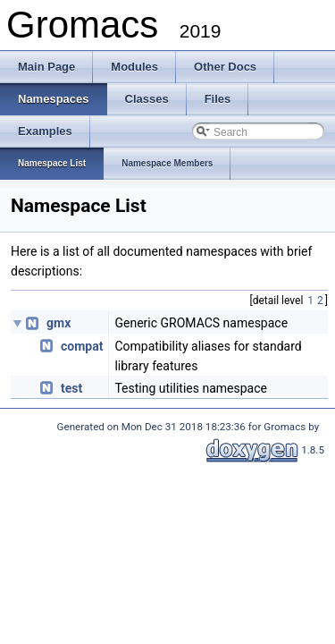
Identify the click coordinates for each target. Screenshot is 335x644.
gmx (59, 323)
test (71, 388)
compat (82, 346)
